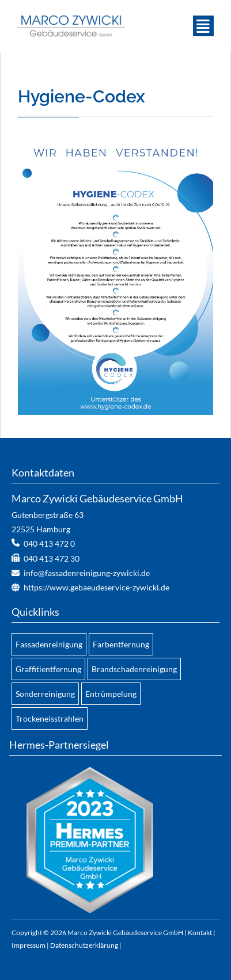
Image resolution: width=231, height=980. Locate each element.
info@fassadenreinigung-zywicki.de (87, 573)
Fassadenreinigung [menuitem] (49, 644)
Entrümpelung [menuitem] (111, 694)
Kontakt (200, 933)
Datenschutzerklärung (84, 945)
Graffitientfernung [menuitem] (48, 669)
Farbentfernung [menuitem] (121, 644)
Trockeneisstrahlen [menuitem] (50, 718)
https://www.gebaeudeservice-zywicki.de (96, 587)
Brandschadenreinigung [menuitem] (134, 669)
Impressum (29, 945)
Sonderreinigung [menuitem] (45, 694)
